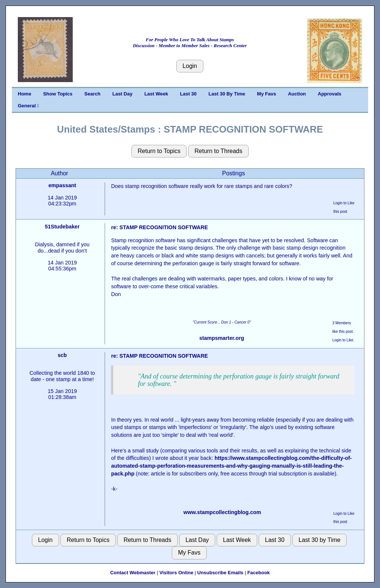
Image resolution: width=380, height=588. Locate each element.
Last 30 (188, 94)
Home (24, 94)
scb (62, 355)
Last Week (156, 94)
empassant (62, 185)
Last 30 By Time (227, 94)
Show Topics (58, 94)
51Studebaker (62, 227)
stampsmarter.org (222, 338)
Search (92, 94)
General (28, 106)
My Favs (267, 94)
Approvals (330, 94)
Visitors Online (176, 573)
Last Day (122, 94)
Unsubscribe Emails (220, 573)
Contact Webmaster (133, 573)
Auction (297, 94)
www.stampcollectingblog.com (222, 512)
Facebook (258, 573)
